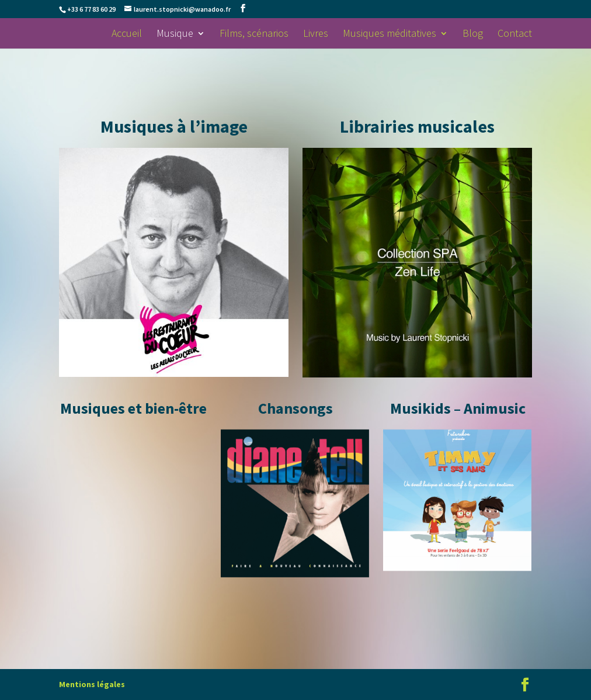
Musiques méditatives (390, 34)
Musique (175, 34)
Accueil (127, 34)
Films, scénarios (254, 34)
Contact (515, 34)
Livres (316, 34)
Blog (473, 34)
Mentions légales (92, 684)
